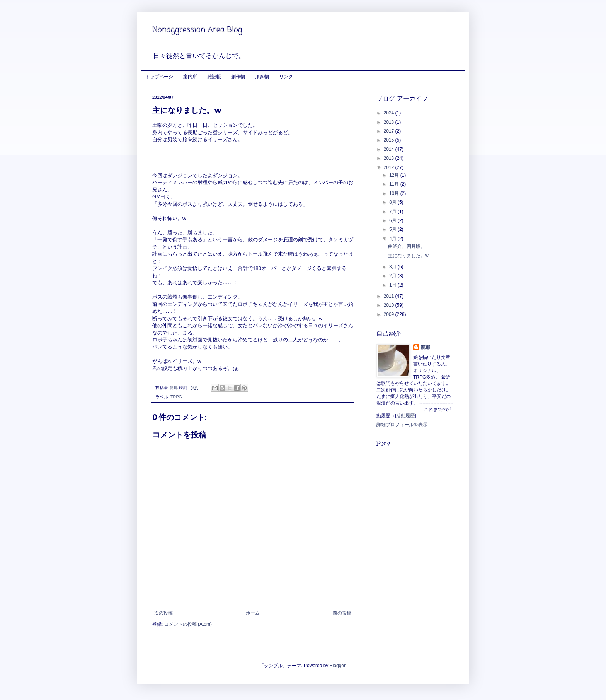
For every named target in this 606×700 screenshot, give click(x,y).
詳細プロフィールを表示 (402, 425)
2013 (390, 158)
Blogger (338, 666)
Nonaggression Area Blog (197, 30)
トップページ (159, 76)
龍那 (426, 347)
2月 (393, 276)
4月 (393, 239)
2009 (390, 314)
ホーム (253, 613)
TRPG (176, 397)
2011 (390, 296)
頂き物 (262, 76)
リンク (286, 76)
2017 (390, 131)
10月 (395, 193)
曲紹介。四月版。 (407, 246)
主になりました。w (408, 256)
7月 (393, 212)
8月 (393, 202)
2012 (390, 167)
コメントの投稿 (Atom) (188, 624)
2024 (390, 113)
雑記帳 (214, 76)
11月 (395, 184)
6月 (393, 220)
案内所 (190, 76)
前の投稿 (342, 613)
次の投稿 (163, 613)
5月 (393, 229)
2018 (390, 122)
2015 (390, 140)
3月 (393, 267)
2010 (390, 305)
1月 (393, 285)
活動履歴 (405, 416)
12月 (395, 175)
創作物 (238, 76)
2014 (390, 149)
